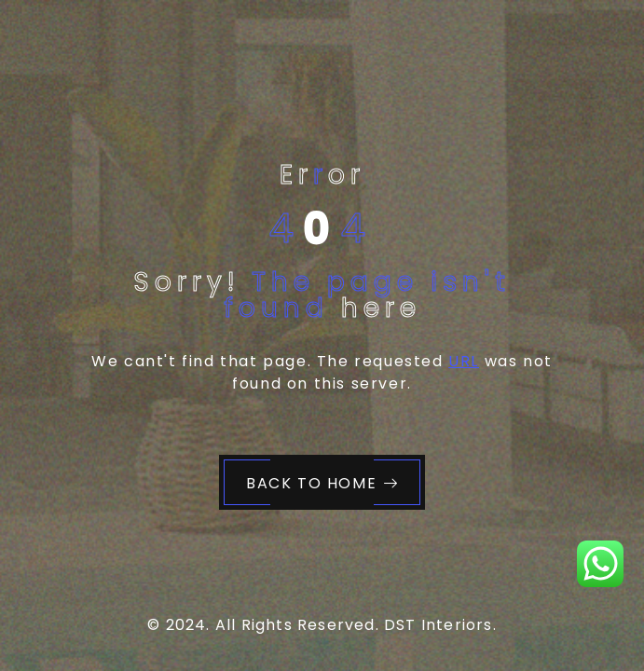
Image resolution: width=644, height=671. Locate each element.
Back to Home (322, 483)
